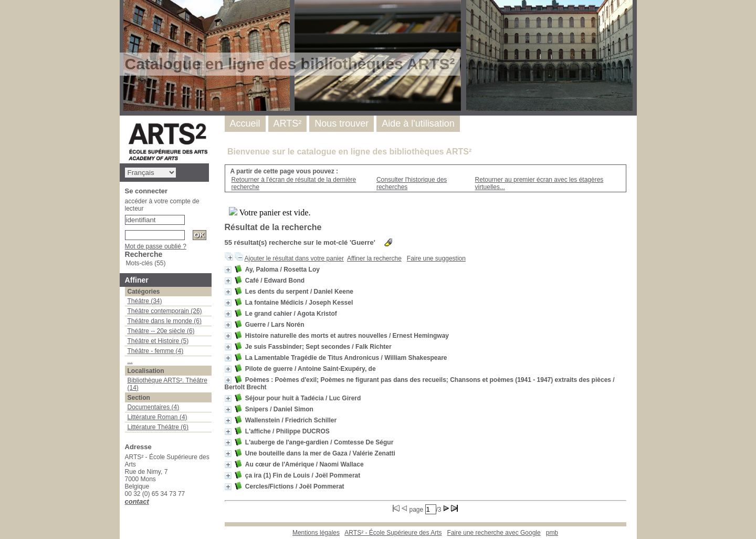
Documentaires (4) (154, 407)
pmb (552, 533)
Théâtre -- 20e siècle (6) (161, 331)
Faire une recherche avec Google (494, 533)
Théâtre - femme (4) (156, 351)
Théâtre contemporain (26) (165, 311)
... (130, 361)
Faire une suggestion (436, 258)
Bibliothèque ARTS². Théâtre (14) (167, 384)
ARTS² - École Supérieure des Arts (393, 533)
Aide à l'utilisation (418, 123)
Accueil (245, 123)
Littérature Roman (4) (157, 417)
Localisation (146, 371)
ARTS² (288, 123)
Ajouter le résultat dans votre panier (294, 258)
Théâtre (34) (145, 301)
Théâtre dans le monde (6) (165, 321)
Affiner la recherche (374, 258)
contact (137, 501)
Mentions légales (316, 533)
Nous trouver (342, 123)
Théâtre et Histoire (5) (158, 341)
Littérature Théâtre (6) (158, 427)
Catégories (144, 292)
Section (139, 398)
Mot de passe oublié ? (156, 246)
